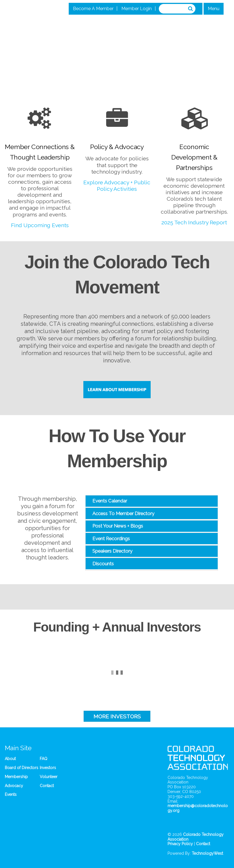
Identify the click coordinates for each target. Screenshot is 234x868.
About (10, 759)
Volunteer (49, 777)
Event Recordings (111, 539)
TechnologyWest (207, 853)
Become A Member (93, 9)
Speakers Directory (112, 551)
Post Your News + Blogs (118, 526)
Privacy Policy (180, 844)
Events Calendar (110, 501)
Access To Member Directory (123, 513)
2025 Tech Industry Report (194, 222)
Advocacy (14, 786)
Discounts (103, 564)
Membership (16, 777)
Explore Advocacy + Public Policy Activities (117, 186)
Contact (47, 786)
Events (11, 794)
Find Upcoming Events (40, 225)
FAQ (44, 759)
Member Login (137, 9)
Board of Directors (22, 768)
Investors (48, 768)
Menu (214, 9)
